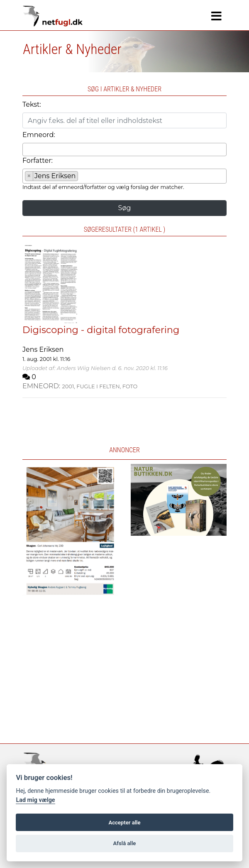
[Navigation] (216, 16)
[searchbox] (27, 149)
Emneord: (39, 135)
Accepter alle (124, 823)
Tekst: (32, 104)
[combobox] (124, 150)
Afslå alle (125, 843)
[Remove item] (29, 176)
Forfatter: (38, 161)
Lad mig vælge (35, 800)
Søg (125, 208)
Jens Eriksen (43, 349)
